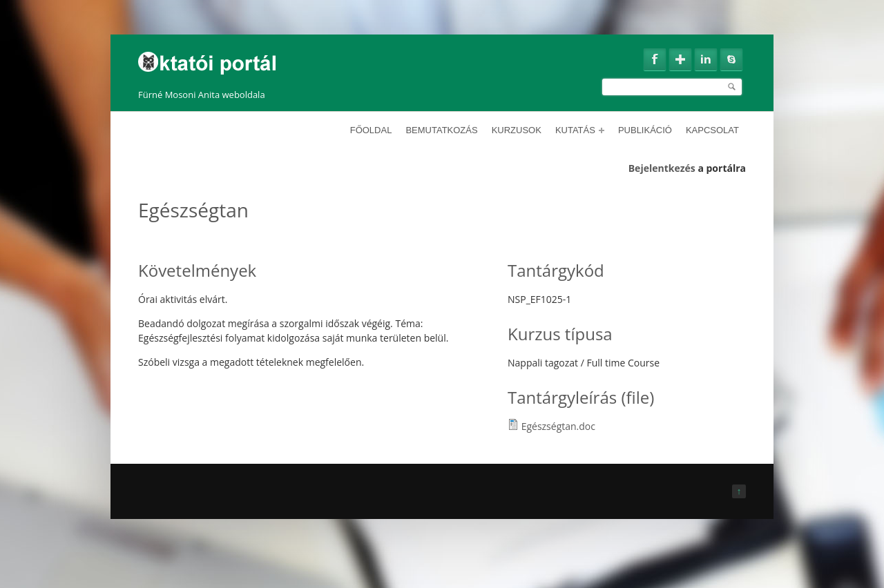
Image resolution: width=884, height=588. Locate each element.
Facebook (655, 59)
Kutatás (580, 130)
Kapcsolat (712, 130)
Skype (731, 59)
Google (680, 59)
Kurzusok (517, 130)
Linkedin (706, 59)
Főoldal (371, 130)
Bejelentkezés (662, 168)
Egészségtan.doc (558, 426)
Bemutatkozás (441, 130)
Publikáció (645, 130)
